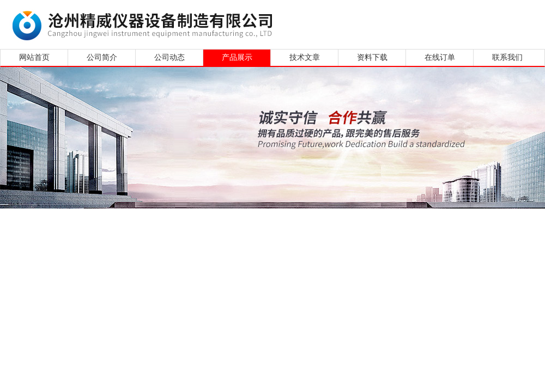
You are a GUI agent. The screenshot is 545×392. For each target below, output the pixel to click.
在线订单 (440, 57)
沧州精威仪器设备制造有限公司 (146, 23)
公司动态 (169, 57)
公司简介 (102, 57)
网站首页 (34, 57)
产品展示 (237, 57)
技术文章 (305, 57)
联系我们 (507, 57)
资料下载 (372, 57)
